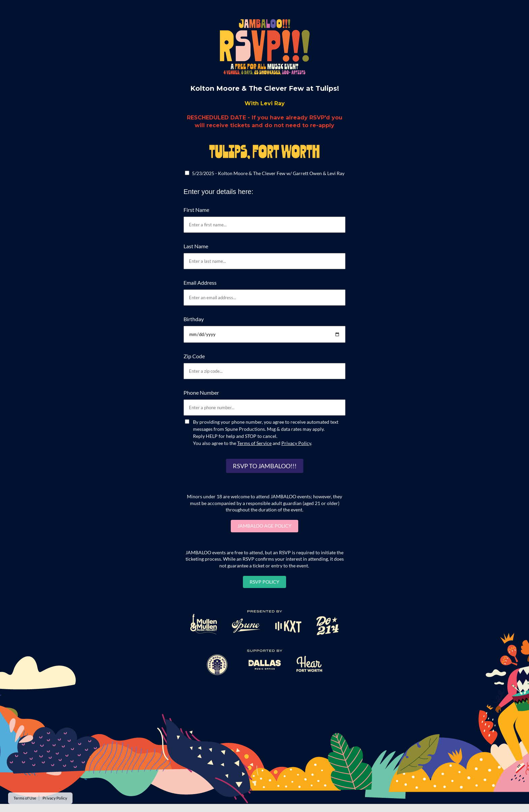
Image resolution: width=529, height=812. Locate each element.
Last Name (196, 246)
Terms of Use (25, 798)
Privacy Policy (296, 443)
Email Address (200, 283)
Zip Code (194, 356)
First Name (196, 210)
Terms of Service (254, 443)
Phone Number (201, 393)
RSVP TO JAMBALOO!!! (265, 466)
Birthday (194, 319)
